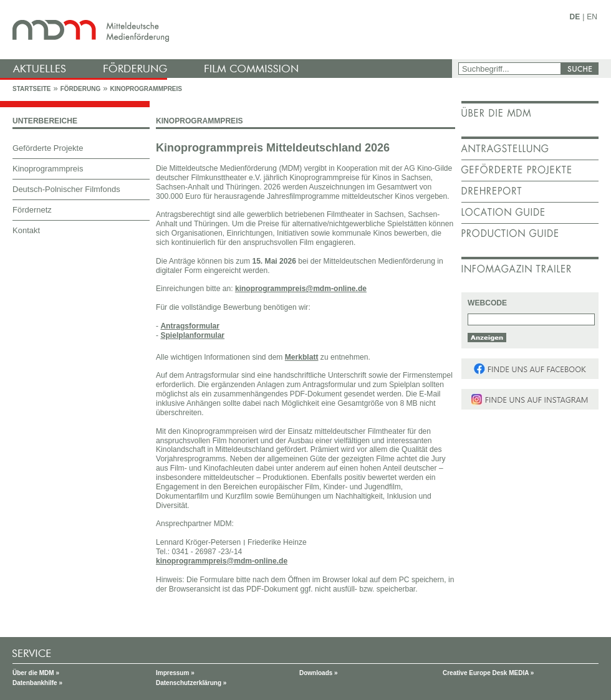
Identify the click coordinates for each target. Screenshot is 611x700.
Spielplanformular (192, 335)
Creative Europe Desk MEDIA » (488, 673)
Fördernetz (32, 210)
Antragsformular (190, 326)
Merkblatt (302, 357)
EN (592, 17)
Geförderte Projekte (48, 148)
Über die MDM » (36, 673)
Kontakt (26, 230)
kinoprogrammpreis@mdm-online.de (301, 289)
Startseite (31, 89)
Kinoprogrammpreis (146, 89)
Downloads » (319, 673)
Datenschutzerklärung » (191, 683)
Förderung (80, 89)
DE (575, 17)
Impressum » (175, 673)
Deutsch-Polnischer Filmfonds (66, 189)
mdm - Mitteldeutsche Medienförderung (228, 30)
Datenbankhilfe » (37, 683)
